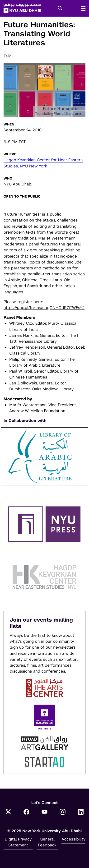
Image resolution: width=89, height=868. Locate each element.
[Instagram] (63, 812)
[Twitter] (8, 812)
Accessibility (73, 839)
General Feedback (47, 842)
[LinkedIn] (81, 812)
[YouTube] (45, 812)
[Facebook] (26, 812)
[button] (60, 9)
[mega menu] (82, 8)
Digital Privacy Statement (18, 842)
